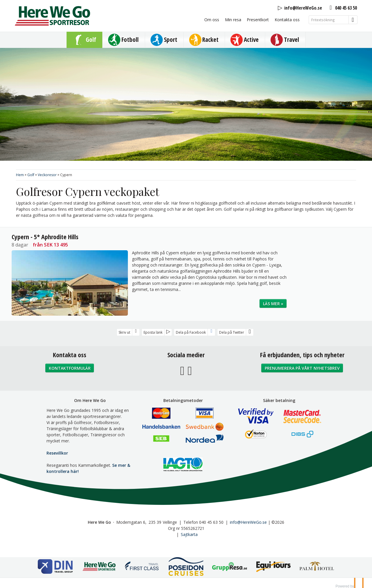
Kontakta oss (287, 20)
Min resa (233, 20)
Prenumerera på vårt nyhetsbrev (302, 368)
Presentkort (258, 20)
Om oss (212, 20)
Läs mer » (273, 304)
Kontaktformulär (70, 368)
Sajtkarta (189, 534)
